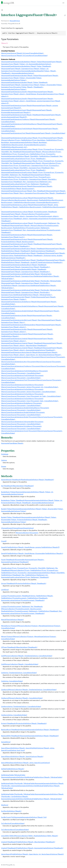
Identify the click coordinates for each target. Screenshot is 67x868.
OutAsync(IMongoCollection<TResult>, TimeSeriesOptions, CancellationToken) (29, 690)
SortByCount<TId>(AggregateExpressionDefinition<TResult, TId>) (24, 817)
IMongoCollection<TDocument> (27, 533)
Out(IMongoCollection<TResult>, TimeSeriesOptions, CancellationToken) (27, 656)
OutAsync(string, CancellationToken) (14, 715)
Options (4, 460)
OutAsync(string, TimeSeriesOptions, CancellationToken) (21, 706)
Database (5, 454)
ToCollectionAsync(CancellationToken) (15, 830)
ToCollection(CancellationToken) (13, 823)
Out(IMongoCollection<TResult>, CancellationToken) (20, 664)
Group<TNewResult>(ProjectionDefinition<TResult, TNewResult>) (24, 583)
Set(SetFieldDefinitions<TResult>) (13, 769)
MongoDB (13, 21)
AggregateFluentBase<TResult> (12, 443)
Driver (18, 21)
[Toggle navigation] (63, 3)
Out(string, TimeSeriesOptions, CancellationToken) (19, 673)
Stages (4, 466)
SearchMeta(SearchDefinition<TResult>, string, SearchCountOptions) (25, 763)
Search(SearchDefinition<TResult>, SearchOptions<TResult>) (22, 756)
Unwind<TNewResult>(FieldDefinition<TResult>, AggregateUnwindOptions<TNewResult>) (32, 848)
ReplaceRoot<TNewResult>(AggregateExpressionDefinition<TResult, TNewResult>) (30, 730)
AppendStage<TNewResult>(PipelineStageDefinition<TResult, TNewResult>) (28, 480)
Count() (4, 541)
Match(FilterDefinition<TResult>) (12, 620)
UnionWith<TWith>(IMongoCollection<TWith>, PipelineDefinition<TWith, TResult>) (30, 836)
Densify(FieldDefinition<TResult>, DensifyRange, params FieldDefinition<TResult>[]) (30, 547)
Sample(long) (6, 742)
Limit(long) (5, 590)
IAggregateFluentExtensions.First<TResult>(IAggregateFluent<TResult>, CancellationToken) (33, 133)
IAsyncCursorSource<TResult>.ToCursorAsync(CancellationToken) (24, 55)
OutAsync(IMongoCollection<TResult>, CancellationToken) (22, 698)
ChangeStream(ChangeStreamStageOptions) (17, 528)
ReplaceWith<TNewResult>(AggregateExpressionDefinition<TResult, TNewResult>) (30, 736)
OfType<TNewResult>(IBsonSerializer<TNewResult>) (19, 647)
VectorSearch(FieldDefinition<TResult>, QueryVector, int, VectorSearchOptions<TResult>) (32, 854)
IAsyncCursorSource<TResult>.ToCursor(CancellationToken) (22, 53)
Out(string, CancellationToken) (12, 681)
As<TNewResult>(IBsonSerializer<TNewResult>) (17, 486)
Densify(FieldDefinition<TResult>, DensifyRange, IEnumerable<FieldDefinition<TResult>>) (32, 553)
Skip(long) (5, 805)
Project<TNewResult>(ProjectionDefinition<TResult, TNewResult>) (24, 723)
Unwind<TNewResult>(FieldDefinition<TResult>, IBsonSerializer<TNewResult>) (28, 842)
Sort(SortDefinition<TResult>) (11, 811)
